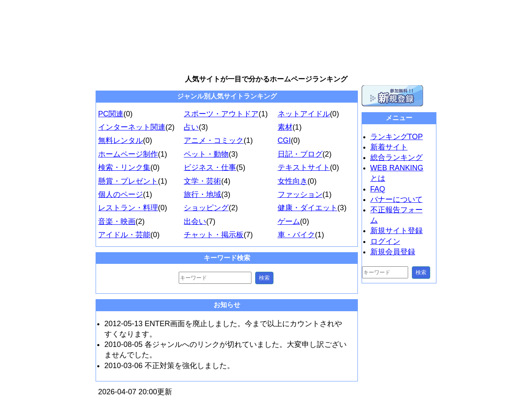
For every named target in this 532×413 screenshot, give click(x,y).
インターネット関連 (132, 127)
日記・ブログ (300, 154)
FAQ (378, 189)
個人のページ (121, 194)
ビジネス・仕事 (210, 167)
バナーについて (397, 199)
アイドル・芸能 (124, 235)
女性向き (293, 181)
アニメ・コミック (214, 140)
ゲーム (289, 221)
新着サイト (389, 147)
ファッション (300, 194)
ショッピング (206, 208)
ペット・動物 (206, 154)
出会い (195, 221)
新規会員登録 (393, 252)
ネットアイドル (304, 114)
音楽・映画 (117, 221)
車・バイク (296, 235)
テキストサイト (304, 167)
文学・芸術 (202, 181)
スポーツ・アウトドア (221, 114)
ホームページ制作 (128, 154)
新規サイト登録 (397, 231)
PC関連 (111, 114)
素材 (285, 127)
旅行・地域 (202, 194)
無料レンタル (121, 140)
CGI (284, 140)
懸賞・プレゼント (128, 181)
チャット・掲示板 (214, 235)
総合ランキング (397, 157)
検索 (264, 278)
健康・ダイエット (308, 208)
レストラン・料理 (128, 208)
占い (191, 127)
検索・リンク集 (124, 167)
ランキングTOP (397, 137)
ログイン (385, 241)
